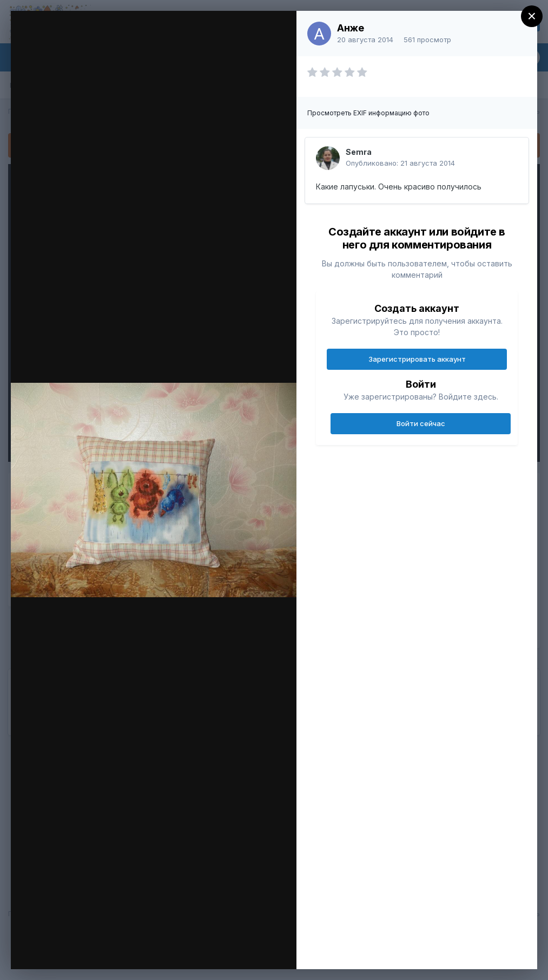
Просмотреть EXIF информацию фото (368, 113)
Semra (359, 152)
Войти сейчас (421, 423)
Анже (351, 28)
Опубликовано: (400, 163)
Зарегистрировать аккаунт (417, 359)
